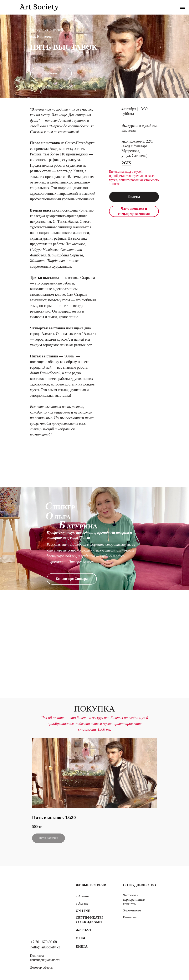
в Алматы (83, 896)
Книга (82, 946)
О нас (81, 938)
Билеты (134, 197)
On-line (83, 911)
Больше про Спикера (72, 579)
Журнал (83, 930)
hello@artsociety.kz (45, 947)
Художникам (132, 910)
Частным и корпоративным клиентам (134, 899)
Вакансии (130, 917)
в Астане (82, 903)
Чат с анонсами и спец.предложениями (134, 211)
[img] (44, 898)
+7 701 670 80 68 (44, 942)
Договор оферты (42, 967)
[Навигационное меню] (183, 7)
